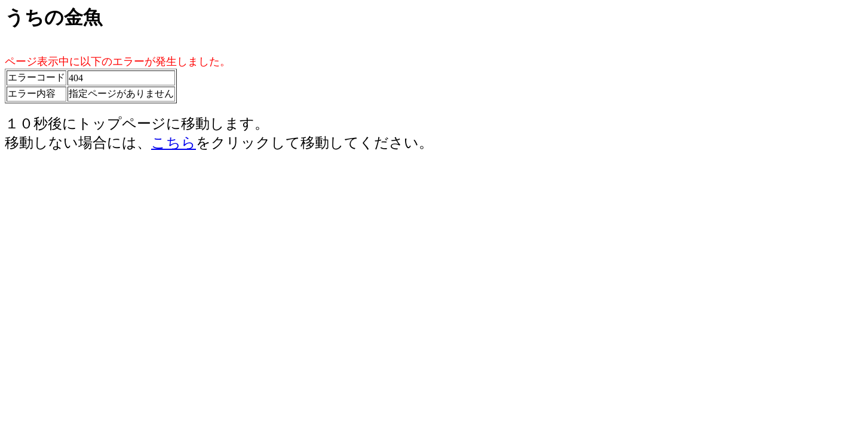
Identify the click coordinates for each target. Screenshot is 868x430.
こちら (174, 143)
